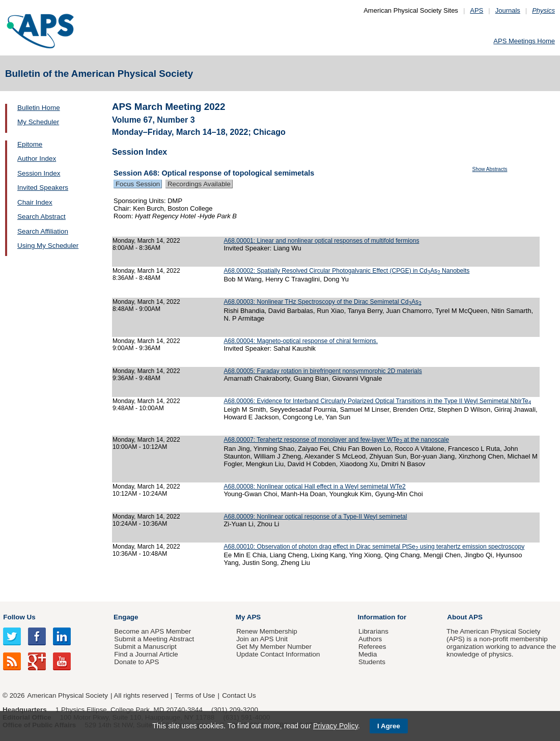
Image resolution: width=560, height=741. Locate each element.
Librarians (373, 631)
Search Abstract (41, 217)
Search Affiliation (43, 231)
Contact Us (239, 695)
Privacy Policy (335, 726)
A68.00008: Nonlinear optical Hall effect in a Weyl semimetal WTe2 (314, 487)
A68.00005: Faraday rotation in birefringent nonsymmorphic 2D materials (323, 371)
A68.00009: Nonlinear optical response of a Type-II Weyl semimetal (315, 517)
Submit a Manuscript (145, 647)
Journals (508, 10)
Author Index (37, 159)
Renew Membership (267, 631)
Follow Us (19, 617)
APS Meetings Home (524, 41)
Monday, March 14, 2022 (146, 241)
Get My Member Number (274, 647)
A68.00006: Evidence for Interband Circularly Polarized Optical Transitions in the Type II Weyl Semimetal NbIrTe (377, 401)
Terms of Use (195, 695)
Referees (372, 647)
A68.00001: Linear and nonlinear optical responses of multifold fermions (321, 241)
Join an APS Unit (262, 639)
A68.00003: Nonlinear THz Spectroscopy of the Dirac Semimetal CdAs (322, 302)
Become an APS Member (152, 631)
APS (477, 10)
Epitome (30, 144)
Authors (370, 639)
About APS (465, 617)
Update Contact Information (278, 654)
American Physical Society (68, 695)
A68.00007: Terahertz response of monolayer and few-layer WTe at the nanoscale (336, 440)
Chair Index (35, 202)
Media (368, 654)
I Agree (389, 726)
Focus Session (138, 184)
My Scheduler (38, 122)
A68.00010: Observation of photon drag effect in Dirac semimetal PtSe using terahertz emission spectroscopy (374, 547)
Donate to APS (136, 662)
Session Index (39, 173)
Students (372, 662)
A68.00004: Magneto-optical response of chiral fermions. (301, 341)
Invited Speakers (43, 188)
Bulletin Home (39, 108)
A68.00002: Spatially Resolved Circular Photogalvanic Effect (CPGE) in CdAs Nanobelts (346, 271)
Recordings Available (199, 184)
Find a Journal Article (146, 654)
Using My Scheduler (48, 246)
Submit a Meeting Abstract (154, 639)
